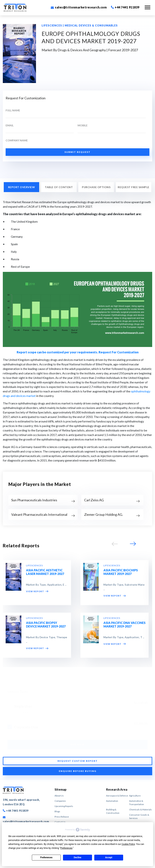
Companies (60, 801)
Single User (23, 705)
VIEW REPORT (37, 591)
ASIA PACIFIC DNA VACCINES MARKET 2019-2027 (124, 624)
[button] (132, 545)
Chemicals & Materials (140, 810)
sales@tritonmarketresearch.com (79, 7)
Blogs (57, 811)
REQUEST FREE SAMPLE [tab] (134, 187)
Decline (77, 857)
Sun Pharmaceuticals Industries (34, 500)
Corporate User (26, 726)
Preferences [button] (66, 848)
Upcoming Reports (64, 806)
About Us (59, 796)
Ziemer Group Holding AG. (104, 514)
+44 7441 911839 (125, 7)
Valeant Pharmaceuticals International (39, 514)
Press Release (62, 817)
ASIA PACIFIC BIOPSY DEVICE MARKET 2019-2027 (46, 624)
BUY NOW (78, 743)
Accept (109, 857)
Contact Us (60, 822)
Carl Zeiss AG (94, 500)
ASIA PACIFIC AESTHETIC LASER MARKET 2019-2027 (45, 572)
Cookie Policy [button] (128, 844)
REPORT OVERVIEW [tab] (22, 187)
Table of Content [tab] (59, 187)
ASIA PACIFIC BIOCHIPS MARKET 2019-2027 (121, 572)
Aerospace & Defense (117, 796)
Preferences (46, 857)
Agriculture (135, 796)
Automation (112, 801)
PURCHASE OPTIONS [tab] (96, 187)
